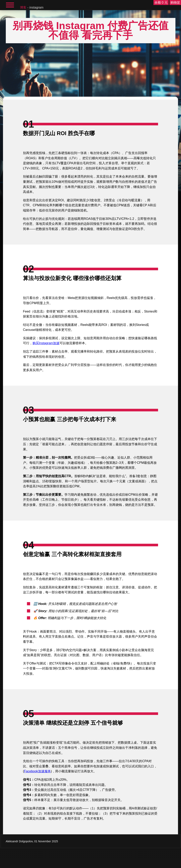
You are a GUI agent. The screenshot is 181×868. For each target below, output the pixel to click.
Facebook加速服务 (37, 771)
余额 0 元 (161, 2)
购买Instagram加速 (46, 343)
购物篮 (175, 2)
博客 (23, 7)
